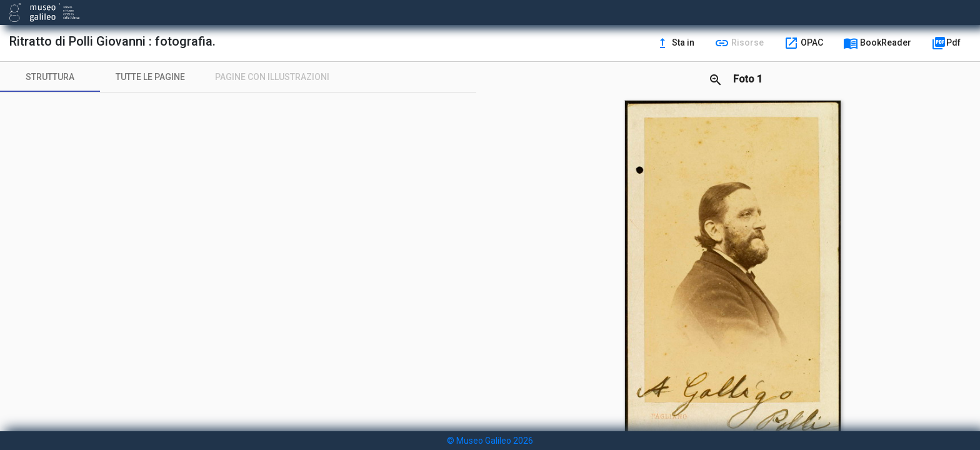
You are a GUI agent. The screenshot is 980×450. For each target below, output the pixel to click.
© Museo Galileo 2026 (490, 441)
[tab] (50, 77)
